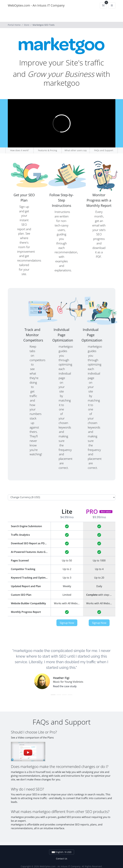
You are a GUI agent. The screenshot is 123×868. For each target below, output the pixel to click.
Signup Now (67, 623)
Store (27, 25)
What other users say (76, 150)
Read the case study (65, 686)
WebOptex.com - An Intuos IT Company (36, 5)
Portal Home (14, 25)
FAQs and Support (104, 150)
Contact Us (62, 859)
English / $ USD (62, 852)
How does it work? (19, 150)
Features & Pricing (48, 150)
